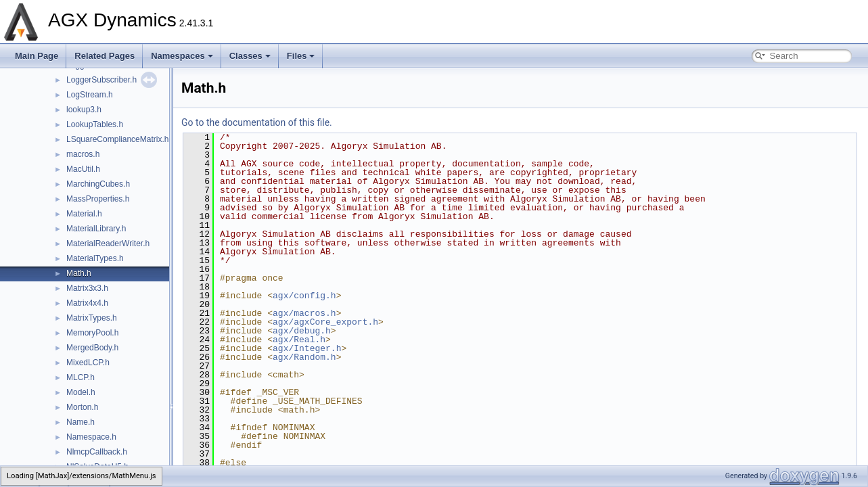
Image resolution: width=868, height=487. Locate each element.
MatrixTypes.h (92, 318)
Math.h (79, 273)
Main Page (37, 56)
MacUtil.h (83, 169)
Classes (250, 56)
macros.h (83, 154)
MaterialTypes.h (95, 258)
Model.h (81, 392)
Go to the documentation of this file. (257, 122)
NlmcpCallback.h (97, 452)
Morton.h (82, 407)
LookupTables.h (95, 124)
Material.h (84, 214)
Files (301, 56)
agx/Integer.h (307, 348)
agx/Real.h (299, 340)
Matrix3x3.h (87, 288)
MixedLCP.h (88, 363)
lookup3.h (84, 110)
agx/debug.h (302, 331)
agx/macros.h (304, 313)
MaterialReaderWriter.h (108, 243)
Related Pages (105, 56)
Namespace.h (91, 437)
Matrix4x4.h (87, 303)
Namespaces (182, 56)
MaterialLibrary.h (96, 229)
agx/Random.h (304, 357)
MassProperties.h (98, 199)
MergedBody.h (92, 348)
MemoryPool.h (92, 333)
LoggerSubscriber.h (101, 80)
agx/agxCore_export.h (325, 322)
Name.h (81, 422)
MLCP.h (81, 377)
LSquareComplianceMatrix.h (117, 139)
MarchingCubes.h (98, 184)
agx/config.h (304, 296)
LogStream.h (90, 95)
